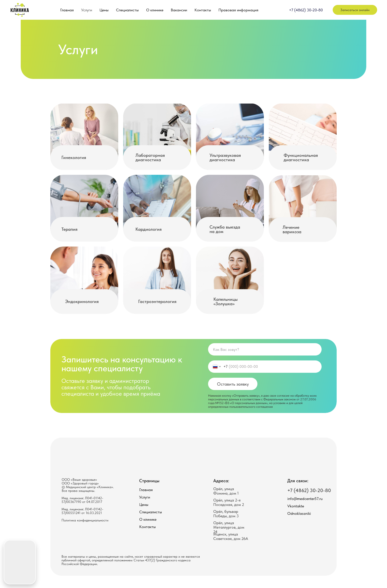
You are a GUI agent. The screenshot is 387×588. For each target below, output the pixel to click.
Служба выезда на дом (225, 229)
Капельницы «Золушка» (226, 301)
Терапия (69, 229)
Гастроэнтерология (157, 301)
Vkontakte (296, 506)
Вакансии (179, 10)
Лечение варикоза (292, 229)
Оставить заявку (233, 384)
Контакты (203, 10)
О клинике (155, 10)
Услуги (87, 10)
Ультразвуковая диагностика (225, 157)
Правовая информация (238, 10)
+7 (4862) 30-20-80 (306, 10)
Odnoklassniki (299, 513)
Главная (67, 10)
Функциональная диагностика (301, 157)
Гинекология (74, 157)
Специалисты (127, 10)
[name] (265, 349)
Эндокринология (82, 301)
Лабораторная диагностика (150, 157)
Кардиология (149, 229)
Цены (104, 10)
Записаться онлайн (355, 10)
